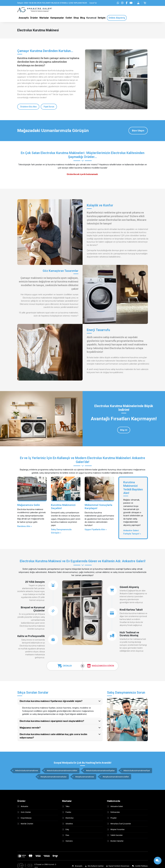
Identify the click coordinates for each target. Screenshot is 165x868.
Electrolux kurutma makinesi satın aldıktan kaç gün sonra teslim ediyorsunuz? (53, 736)
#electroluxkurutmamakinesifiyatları (100, 771)
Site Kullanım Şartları (94, 866)
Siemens (67, 841)
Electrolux (68, 818)
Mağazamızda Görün (100, 666)
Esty (66, 830)
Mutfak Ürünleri (25, 824)
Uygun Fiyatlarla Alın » (96, 530)
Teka (66, 807)
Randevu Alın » (25, 526)
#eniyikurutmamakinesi (85, 777)
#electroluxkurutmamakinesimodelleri (62, 771)
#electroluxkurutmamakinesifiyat (137, 771)
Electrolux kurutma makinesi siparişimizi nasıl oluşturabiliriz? (52, 721)
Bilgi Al (124, 430)
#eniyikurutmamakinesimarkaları (54, 777)
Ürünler (65, 666)
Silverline (67, 824)
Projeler (112, 818)
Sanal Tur (93, 3)
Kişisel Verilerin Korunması (118, 866)
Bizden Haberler (115, 841)
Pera (66, 835)
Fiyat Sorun (49, 107)
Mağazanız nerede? (30, 728)
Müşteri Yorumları (116, 830)
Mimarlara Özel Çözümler (119, 824)
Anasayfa (77, 866)
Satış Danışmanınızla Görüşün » (61, 531)
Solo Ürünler (24, 812)
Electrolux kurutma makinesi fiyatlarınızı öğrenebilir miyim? (51, 701)
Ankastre (23, 807)
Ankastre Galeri (115, 807)
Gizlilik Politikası (140, 866)
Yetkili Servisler (115, 835)
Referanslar (113, 812)
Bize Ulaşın (138, 131)
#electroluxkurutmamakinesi (27, 771)
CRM (46, 865)
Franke (67, 812)
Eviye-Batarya (24, 818)
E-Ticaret (38, 865)
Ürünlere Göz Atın (28, 107)
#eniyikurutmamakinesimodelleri (116, 777)
